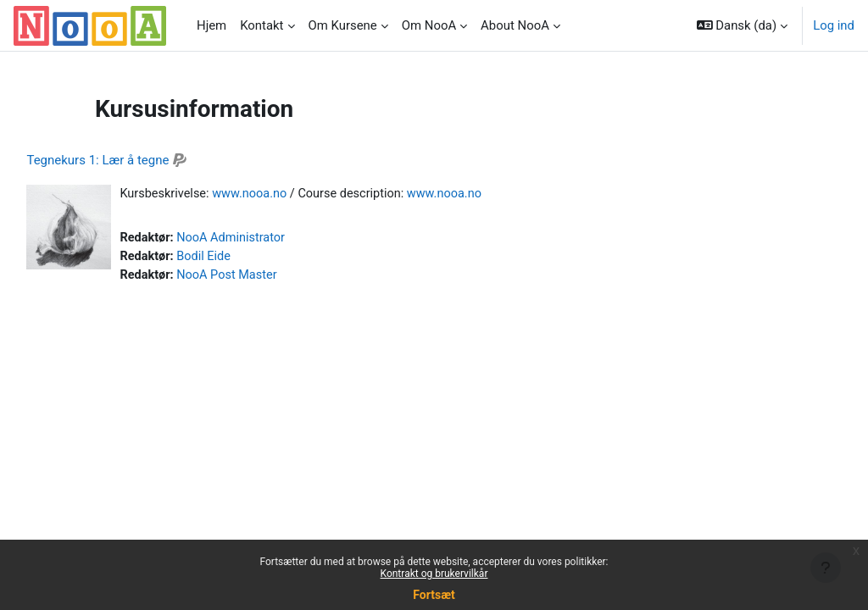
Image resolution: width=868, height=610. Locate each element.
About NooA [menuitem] (515, 25)
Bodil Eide (244, 258)
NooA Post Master (268, 277)
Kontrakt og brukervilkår (434, 574)
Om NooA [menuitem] (429, 25)
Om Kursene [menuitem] (343, 25)
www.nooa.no (291, 194)
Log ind (834, 25)
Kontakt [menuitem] (262, 25)
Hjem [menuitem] (211, 25)
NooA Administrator (272, 239)
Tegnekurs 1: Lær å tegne (136, 160)
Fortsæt (434, 595)
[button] (743, 25)
